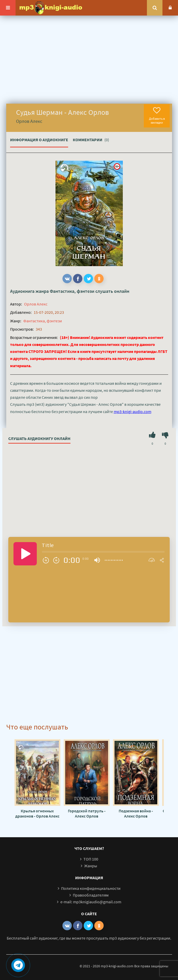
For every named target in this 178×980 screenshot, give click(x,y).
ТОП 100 (91, 859)
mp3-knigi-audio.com (133, 411)
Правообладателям (91, 895)
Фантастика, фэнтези (72, 291)
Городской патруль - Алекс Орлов (87, 813)
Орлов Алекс (36, 304)
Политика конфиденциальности (91, 888)
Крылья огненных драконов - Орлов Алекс (37, 813)
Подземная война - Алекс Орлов (136, 813)
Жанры (91, 866)
